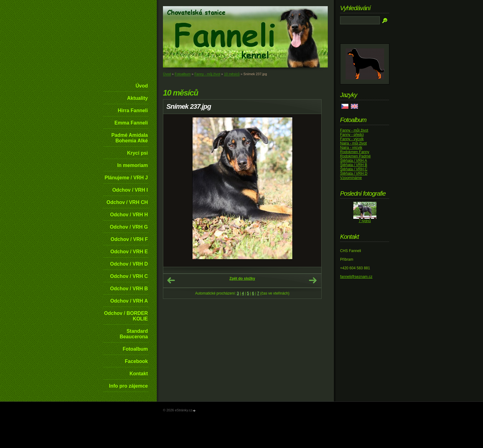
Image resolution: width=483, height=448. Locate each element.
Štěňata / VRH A (353, 161)
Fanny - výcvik (352, 139)
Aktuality (137, 98)
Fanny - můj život (207, 74)
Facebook (136, 361)
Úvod (142, 86)
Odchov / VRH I (130, 190)
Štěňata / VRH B (354, 165)
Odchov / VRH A (129, 301)
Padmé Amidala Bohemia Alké (130, 138)
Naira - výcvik (351, 148)
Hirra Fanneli (133, 110)
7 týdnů (365, 221)
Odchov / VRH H (129, 215)
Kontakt (139, 374)
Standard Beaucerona (134, 334)
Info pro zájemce (128, 386)
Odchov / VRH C (129, 276)
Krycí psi (137, 153)
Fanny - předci (352, 135)
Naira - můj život (353, 143)
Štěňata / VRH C (354, 169)
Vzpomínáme (351, 178)
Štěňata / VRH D (354, 173)
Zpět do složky (242, 279)
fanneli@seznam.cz (356, 277)
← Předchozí (171, 280)
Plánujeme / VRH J (126, 178)
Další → (313, 280)
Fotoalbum (135, 349)
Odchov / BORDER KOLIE (126, 316)
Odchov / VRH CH (127, 202)
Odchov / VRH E (129, 252)
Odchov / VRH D (129, 264)
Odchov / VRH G (129, 227)
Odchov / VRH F (129, 239)
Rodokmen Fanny (355, 152)
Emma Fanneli (131, 123)
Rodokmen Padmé (355, 156)
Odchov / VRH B (129, 289)
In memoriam (132, 165)
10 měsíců (232, 74)
